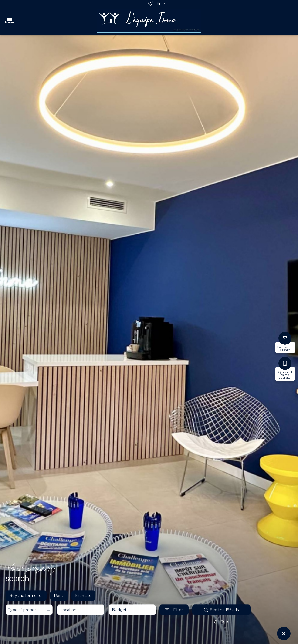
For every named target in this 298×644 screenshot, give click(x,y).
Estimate (83, 599)
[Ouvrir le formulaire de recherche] (174, 614)
